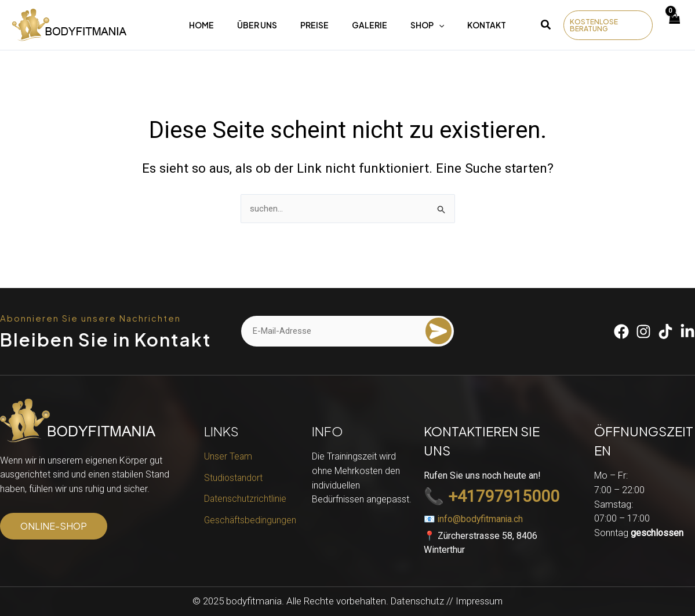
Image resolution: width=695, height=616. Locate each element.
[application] (439, 25)
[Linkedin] (687, 331)
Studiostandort (234, 478)
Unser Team (228, 456)
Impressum (480, 601)
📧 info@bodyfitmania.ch (474, 519)
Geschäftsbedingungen (251, 522)
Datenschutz (416, 601)
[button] (546, 26)
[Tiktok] (665, 331)
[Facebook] (621, 331)
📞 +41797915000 (492, 496)
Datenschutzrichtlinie (245, 500)
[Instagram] (643, 331)
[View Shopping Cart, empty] (674, 25)
